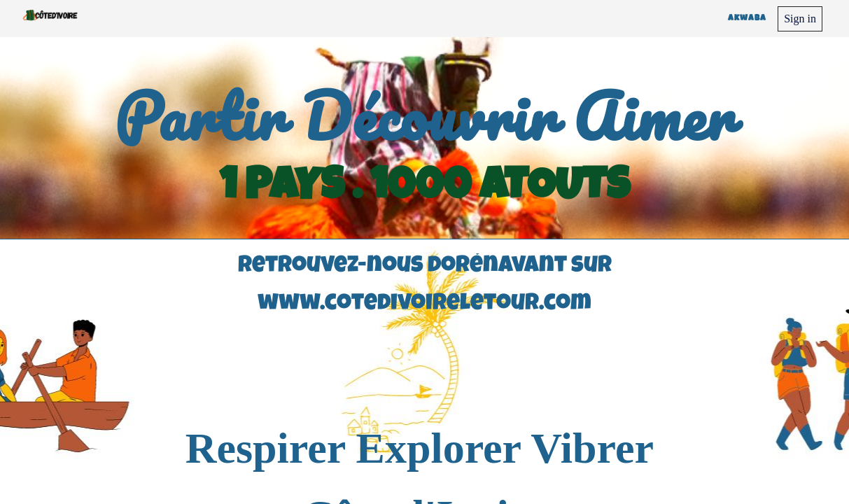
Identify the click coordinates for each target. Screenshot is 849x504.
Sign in (800, 19)
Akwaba (747, 19)
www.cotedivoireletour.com (424, 305)
